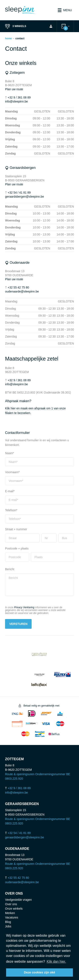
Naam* (10, 453)
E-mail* (10, 491)
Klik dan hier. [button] (56, 962)
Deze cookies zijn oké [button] (40, 972)
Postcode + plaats (17, 548)
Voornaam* (12, 472)
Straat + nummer (16, 529)
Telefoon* (11, 510)
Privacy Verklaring (24, 607)
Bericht (10, 569)
